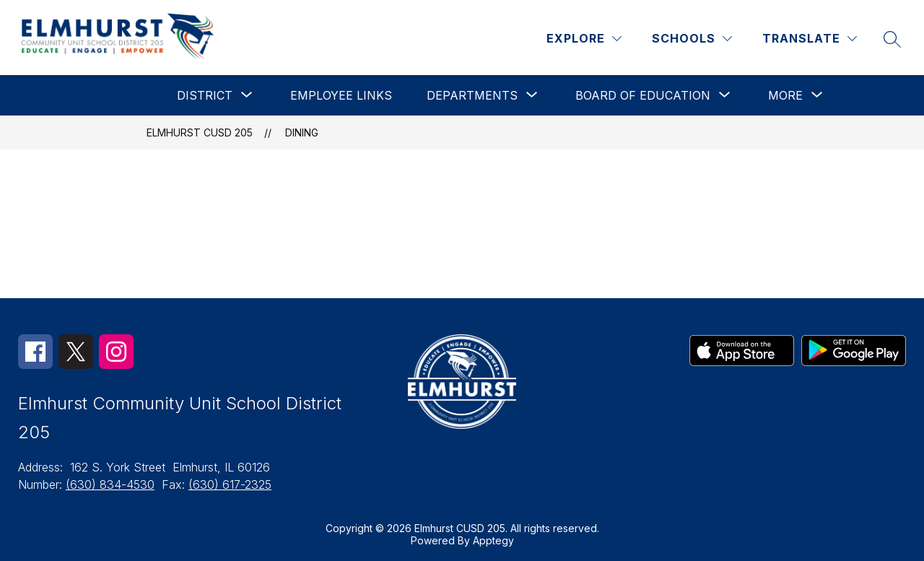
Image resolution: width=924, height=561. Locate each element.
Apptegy (493, 540)
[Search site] (892, 39)
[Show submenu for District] (205, 95)
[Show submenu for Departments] (472, 95)
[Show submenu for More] (785, 95)
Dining (302, 132)
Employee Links (341, 95)
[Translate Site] (810, 39)
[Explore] (584, 39)
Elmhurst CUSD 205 (200, 132)
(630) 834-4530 (110, 484)
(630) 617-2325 (230, 484)
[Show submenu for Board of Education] (643, 95)
